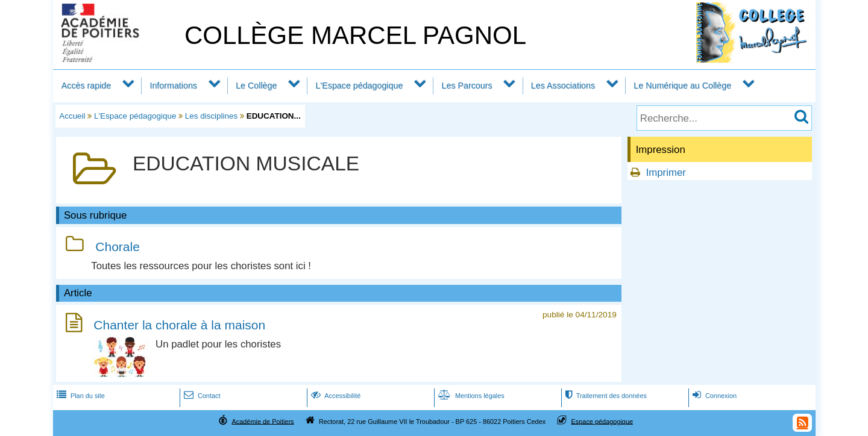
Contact (201, 396)
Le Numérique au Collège (682, 86)
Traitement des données (605, 396)
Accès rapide (86, 86)
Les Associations (563, 86)
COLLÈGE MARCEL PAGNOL (355, 35)
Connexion (713, 396)
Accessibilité (335, 396)
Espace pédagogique (602, 421)
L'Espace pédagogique (360, 86)
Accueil (72, 116)
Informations (173, 86)
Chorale (118, 247)
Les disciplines (211, 116)
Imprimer (666, 173)
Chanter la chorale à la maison (179, 325)
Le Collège (256, 86)
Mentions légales (470, 396)
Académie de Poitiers (263, 421)
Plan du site (80, 396)
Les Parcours (467, 86)
